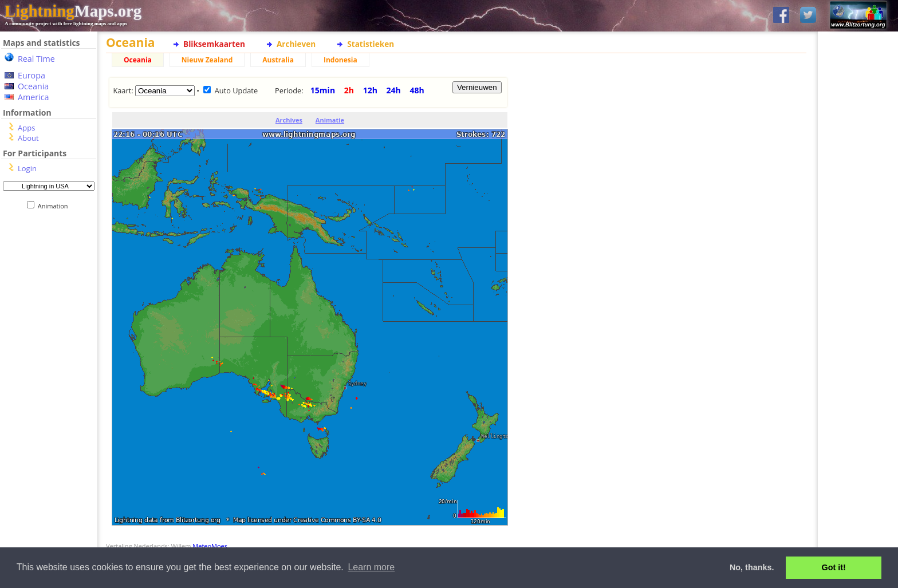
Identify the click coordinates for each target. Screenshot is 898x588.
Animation (55, 206)
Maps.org (73, 11)
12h (370, 90)
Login (27, 168)
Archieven (296, 44)
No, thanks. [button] (752, 567)
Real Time (36, 59)
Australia (278, 60)
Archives (289, 120)
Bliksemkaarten (214, 44)
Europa (31, 75)
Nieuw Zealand (207, 60)
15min (323, 90)
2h (349, 90)
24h (394, 90)
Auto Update (236, 90)
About (28, 138)
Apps (26, 128)
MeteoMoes (210, 546)
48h (417, 90)
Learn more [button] (371, 567)
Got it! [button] (834, 567)
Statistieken (371, 44)
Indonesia (340, 60)
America (34, 97)
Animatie (330, 120)
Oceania (33, 86)
